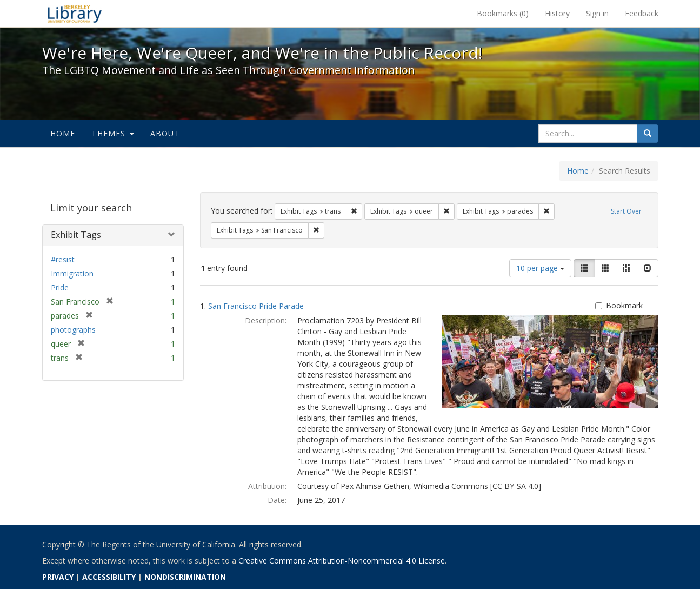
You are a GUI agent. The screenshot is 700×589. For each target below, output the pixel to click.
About (165, 133)
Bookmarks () (503, 13)
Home (63, 133)
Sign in (597, 13)
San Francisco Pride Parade (256, 306)
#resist (63, 259)
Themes (112, 133)
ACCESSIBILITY (109, 577)
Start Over (626, 211)
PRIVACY (58, 577)
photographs (73, 330)
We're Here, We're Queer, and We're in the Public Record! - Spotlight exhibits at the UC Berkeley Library (75, 14)
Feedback (642, 13)
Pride (60, 287)
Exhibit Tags (76, 235)
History (557, 13)
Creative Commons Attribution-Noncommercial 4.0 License (342, 561)
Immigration (72, 273)
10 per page (540, 268)
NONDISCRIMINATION (185, 577)
